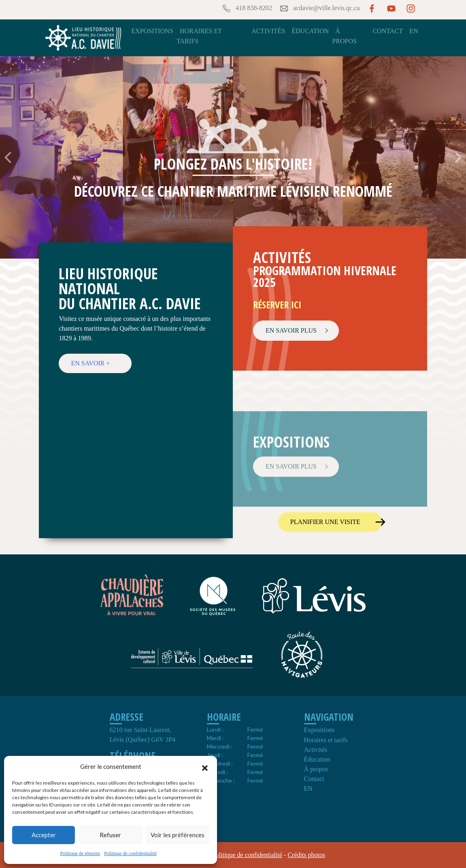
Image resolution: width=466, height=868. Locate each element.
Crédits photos (306, 855)
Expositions (152, 31)
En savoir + (90, 363)
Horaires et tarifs (326, 740)
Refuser (110, 835)
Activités (268, 31)
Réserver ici (277, 305)
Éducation (310, 31)
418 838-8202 (247, 8)
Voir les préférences (178, 835)
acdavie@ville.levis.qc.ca (319, 8)
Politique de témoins (80, 853)
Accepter (44, 835)
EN (414, 31)
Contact (388, 31)
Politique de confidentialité (130, 853)
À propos (316, 769)
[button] (205, 767)
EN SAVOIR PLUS (291, 330)
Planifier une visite (325, 522)
